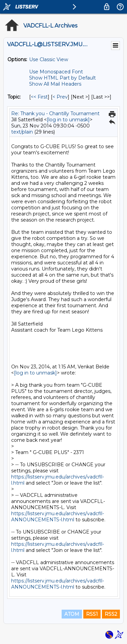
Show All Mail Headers (55, 84)
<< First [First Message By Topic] (39, 97)
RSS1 (92, 614)
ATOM (72, 614)
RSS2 (111, 614)
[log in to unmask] (68, 120)
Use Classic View (49, 59)
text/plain (22, 132)
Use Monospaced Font (56, 72)
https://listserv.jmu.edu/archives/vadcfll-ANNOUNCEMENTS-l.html (58, 517)
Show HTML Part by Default (62, 78)
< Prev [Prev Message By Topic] (60, 97)
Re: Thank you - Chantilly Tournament (55, 114)
